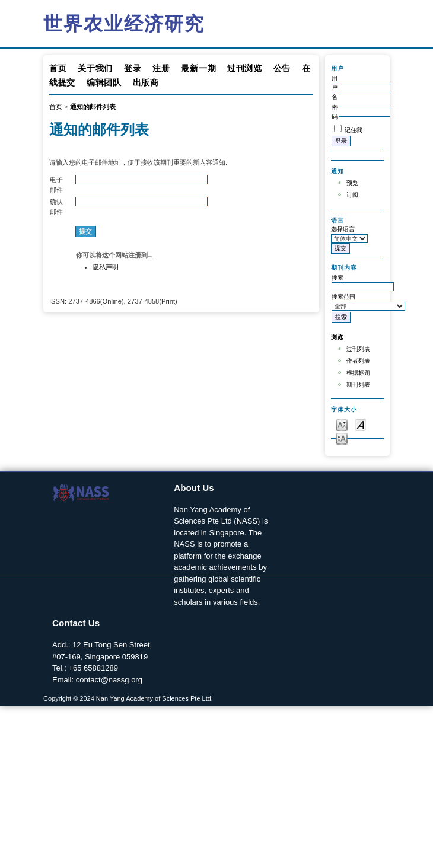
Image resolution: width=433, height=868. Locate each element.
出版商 (146, 82)
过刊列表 (358, 349)
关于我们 (95, 68)
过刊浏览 (245, 68)
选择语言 (343, 229)
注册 (161, 68)
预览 (352, 183)
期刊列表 (358, 384)
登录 (133, 68)
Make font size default (361, 424)
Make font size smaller (342, 424)
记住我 (354, 130)
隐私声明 (106, 267)
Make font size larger (342, 438)
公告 (282, 68)
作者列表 (358, 361)
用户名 (335, 88)
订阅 (352, 195)
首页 (58, 68)
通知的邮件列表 (93, 107)
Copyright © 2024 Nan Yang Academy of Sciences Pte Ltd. (128, 698)
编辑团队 (104, 82)
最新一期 (198, 68)
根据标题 (358, 373)
